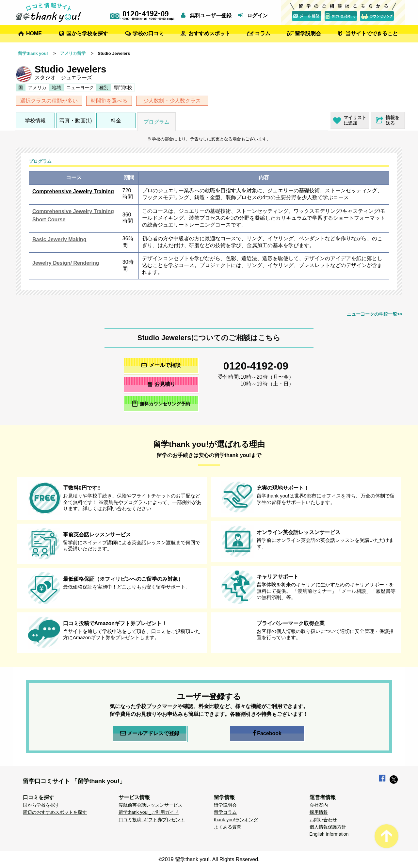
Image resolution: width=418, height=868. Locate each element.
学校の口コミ (148, 33)
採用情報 (319, 812)
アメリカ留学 (73, 53)
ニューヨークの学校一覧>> (375, 314)
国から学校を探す (87, 33)
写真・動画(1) (76, 121)
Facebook (267, 734)
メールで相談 (161, 365)
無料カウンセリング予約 (161, 404)
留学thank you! (33, 53)
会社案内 (319, 805)
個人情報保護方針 (328, 827)
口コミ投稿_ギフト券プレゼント (152, 820)
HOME (34, 33)
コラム (263, 33)
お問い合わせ (323, 820)
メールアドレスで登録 (150, 734)
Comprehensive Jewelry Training (73, 191)
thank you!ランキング (236, 820)
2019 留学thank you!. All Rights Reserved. (211, 859)
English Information (329, 834)
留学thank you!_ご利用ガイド (149, 812)
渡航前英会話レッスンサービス (151, 805)
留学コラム (225, 812)
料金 (116, 121)
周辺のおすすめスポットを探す (55, 812)
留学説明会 (308, 33)
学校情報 (35, 121)
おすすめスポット (209, 33)
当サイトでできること (372, 33)
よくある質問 (228, 827)
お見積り (161, 384)
